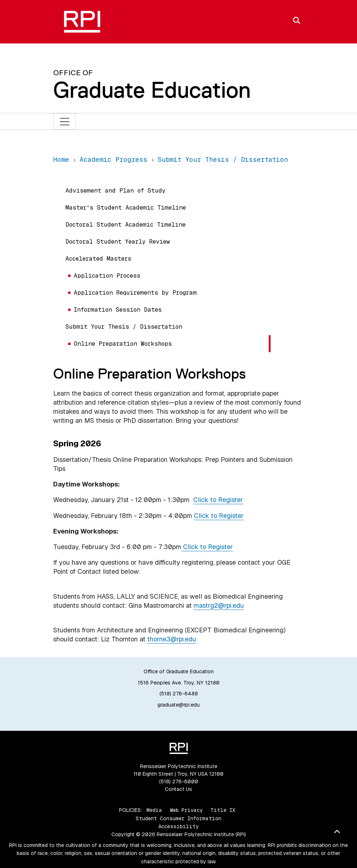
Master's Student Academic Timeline (126, 208)
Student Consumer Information (178, 818)
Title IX (223, 810)
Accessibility (178, 826)
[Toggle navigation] (65, 121)
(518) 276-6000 (179, 781)
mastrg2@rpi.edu (219, 605)
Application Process (107, 276)
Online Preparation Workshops (123, 344)
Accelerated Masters (98, 259)
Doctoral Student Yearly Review (118, 242)
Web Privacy (186, 810)
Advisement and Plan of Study (116, 191)
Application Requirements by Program (135, 293)
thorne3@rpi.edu (172, 639)
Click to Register (218, 500)
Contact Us (178, 789)
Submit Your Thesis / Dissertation (124, 327)
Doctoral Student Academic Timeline (126, 225)
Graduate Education (152, 90)
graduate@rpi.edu (178, 705)
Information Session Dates (118, 310)
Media (154, 810)
